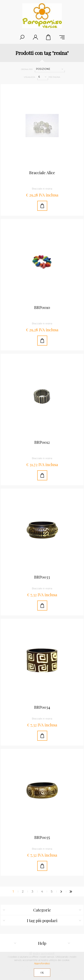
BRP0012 (42, 442)
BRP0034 (42, 707)
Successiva (61, 892)
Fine (71, 892)
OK (42, 973)
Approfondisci (42, 963)
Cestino (49, 37)
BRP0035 (42, 837)
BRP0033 (42, 577)
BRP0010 (42, 307)
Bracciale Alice (42, 173)
